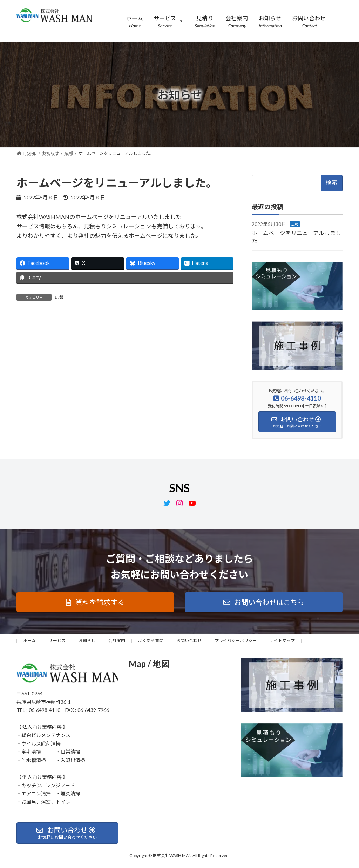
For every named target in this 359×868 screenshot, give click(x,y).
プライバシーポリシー (236, 640)
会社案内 (117, 640)
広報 (59, 297)
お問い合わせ (189, 640)
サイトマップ (282, 640)
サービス (57, 640)
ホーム (29, 640)
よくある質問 (151, 640)
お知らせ (87, 640)
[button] (95, 602)
